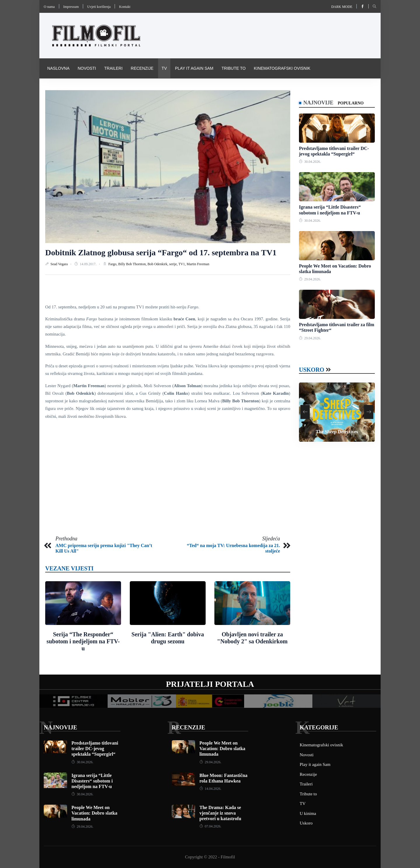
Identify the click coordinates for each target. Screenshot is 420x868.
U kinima (308, 813)
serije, (174, 264)
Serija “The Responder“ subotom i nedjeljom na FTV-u (83, 641)
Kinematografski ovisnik (282, 68)
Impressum (71, 7)
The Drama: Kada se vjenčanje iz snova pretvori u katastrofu (220, 813)
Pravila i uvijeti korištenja (78, 88)
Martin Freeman (198, 264)
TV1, (183, 264)
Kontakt (125, 7)
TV (164, 68)
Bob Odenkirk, (158, 264)
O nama (49, 7)
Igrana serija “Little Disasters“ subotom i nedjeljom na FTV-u (92, 781)
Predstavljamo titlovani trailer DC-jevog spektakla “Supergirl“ (95, 749)
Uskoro (312, 370)
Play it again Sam (194, 68)
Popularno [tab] (351, 103)
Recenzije (142, 68)
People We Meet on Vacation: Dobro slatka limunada (94, 813)
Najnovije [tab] (318, 103)
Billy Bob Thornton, (133, 264)
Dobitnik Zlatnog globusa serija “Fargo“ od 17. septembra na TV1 (161, 253)
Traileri (113, 68)
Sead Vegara (60, 264)
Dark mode (342, 7)
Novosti (87, 68)
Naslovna (58, 68)
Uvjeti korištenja (99, 7)
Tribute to (233, 68)
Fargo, (113, 264)
